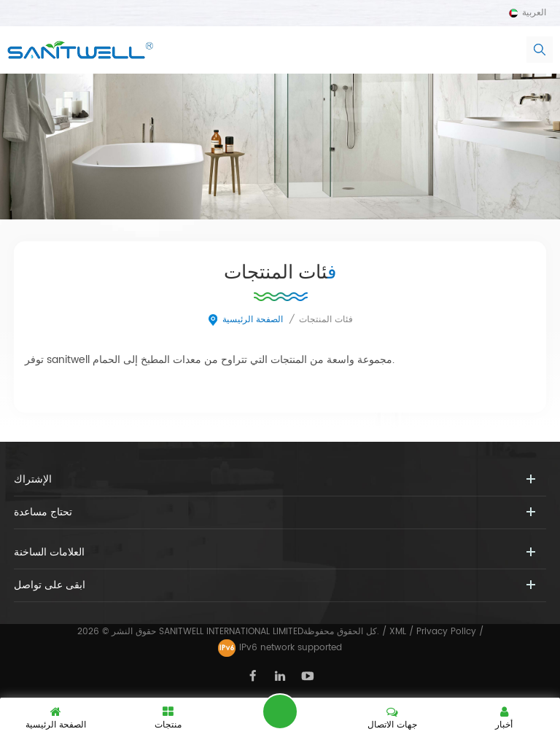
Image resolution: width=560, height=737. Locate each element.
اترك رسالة (280, 711)
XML (398, 632)
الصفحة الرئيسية (245, 320)
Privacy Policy (446, 632)
